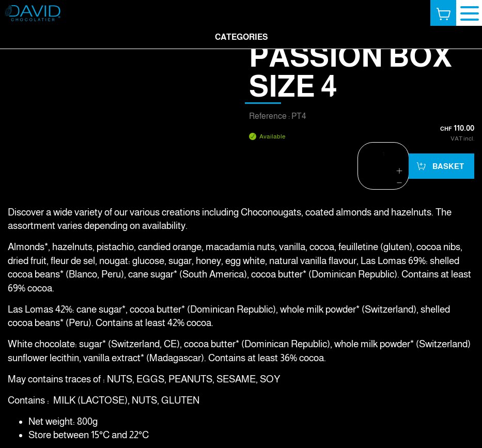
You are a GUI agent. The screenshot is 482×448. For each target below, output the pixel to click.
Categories (241, 37)
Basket (447, 166)
